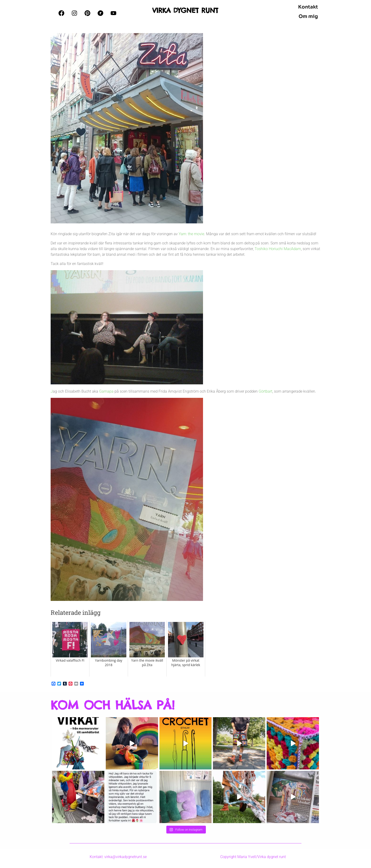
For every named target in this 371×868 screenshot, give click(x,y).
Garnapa (106, 391)
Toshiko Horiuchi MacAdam (278, 249)
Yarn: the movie (191, 234)
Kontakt (308, 7)
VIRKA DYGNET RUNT (185, 10)
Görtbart (265, 391)
